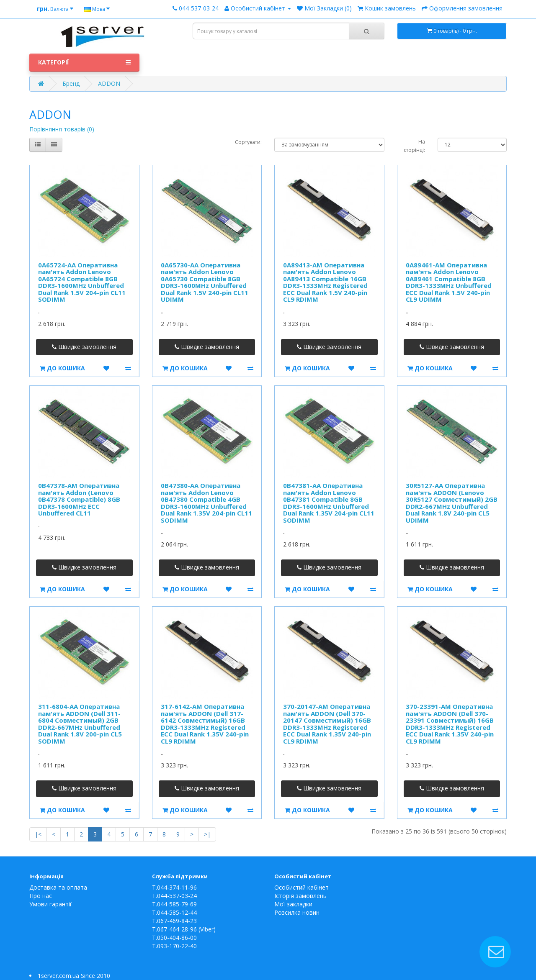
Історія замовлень (300, 896)
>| (207, 834)
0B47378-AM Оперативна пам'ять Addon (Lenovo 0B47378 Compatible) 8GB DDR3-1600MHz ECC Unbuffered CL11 (79, 499)
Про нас (41, 896)
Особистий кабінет (301, 887)
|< (38, 834)
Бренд (71, 83)
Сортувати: (248, 142)
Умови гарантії (50, 904)
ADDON (109, 83)
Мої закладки (293, 904)
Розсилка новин (297, 912)
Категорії (84, 62)
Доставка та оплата (58, 887)
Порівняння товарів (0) (62, 129)
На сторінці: (414, 146)
